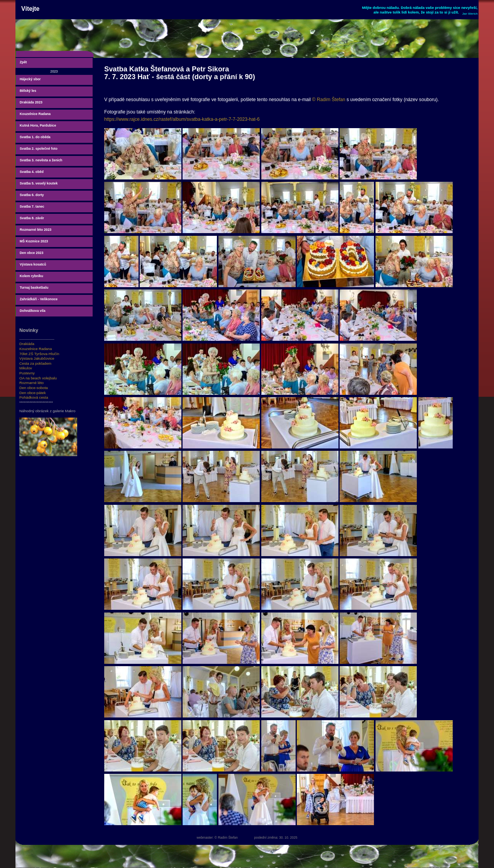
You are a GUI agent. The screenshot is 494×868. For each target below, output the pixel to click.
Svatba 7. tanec (32, 206)
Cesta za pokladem (35, 363)
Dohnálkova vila (33, 311)
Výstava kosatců (33, 264)
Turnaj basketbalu (34, 288)
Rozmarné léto (31, 383)
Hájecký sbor (30, 79)
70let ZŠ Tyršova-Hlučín (39, 354)
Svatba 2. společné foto (39, 149)
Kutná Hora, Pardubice (38, 125)
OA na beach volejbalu (38, 378)
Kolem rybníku (31, 276)
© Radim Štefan (329, 100)
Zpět (23, 62)
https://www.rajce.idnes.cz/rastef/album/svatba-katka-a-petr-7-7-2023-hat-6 (182, 119)
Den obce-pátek (33, 393)
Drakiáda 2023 (31, 102)
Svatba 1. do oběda (35, 137)
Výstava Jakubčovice (37, 358)
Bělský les (28, 91)
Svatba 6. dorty (32, 195)
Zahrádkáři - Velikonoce (39, 299)
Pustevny (27, 373)
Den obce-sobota (34, 388)
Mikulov (26, 368)
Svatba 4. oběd (32, 172)
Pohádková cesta (34, 397)
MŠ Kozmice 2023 (34, 241)
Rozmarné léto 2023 (36, 230)
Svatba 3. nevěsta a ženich (41, 160)
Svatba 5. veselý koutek (39, 183)
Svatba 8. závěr (32, 218)
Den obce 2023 (31, 253)
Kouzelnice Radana (35, 114)
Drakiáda (27, 344)
